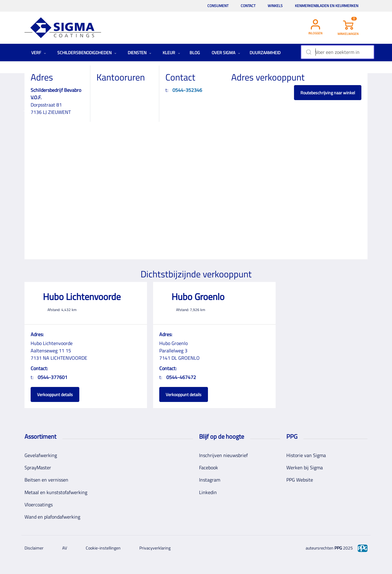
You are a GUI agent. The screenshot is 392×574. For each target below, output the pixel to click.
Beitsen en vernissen (46, 480)
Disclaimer (34, 548)
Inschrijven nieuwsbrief (223, 455)
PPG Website (300, 480)
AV (65, 548)
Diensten (139, 53)
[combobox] (337, 52)
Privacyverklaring (155, 548)
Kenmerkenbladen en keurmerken (327, 6)
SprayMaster (38, 467)
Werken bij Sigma (305, 467)
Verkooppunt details (55, 394)
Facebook (209, 467)
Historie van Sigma (306, 455)
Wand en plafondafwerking (52, 517)
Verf (39, 53)
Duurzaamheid (265, 53)
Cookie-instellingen (103, 548)
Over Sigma (226, 53)
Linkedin (208, 492)
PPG (338, 548)
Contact (248, 6)
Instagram (210, 480)
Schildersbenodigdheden (87, 53)
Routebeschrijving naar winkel (328, 93)
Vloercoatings (39, 505)
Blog (195, 53)
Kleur (171, 53)
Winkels (275, 6)
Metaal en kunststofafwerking (56, 492)
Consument (218, 6)
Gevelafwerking (41, 455)
